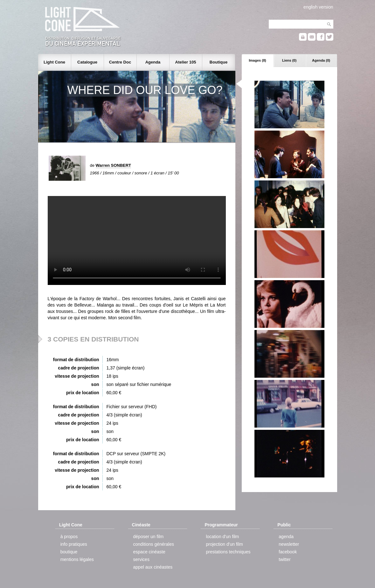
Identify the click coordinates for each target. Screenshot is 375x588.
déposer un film (149, 537)
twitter (285, 559)
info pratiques (74, 544)
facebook (288, 552)
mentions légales (77, 559)
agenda (286, 537)
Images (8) (257, 60)
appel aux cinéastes (153, 567)
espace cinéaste (149, 552)
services (141, 559)
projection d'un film (224, 544)
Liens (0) (289, 60)
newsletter (289, 544)
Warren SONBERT (113, 165)
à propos (69, 537)
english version (318, 7)
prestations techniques (228, 552)
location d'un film (222, 537)
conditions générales (154, 544)
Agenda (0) (321, 60)
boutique (69, 552)
